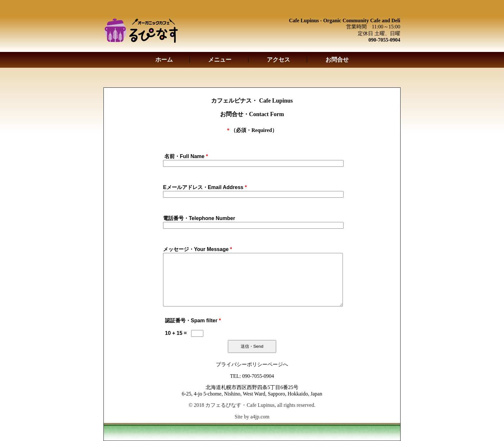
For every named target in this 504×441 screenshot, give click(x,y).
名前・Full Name (186, 156)
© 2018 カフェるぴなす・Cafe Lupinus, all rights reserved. (252, 405)
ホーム (164, 60)
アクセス (278, 60)
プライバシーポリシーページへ (252, 364)
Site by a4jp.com (252, 417)
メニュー (220, 60)
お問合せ (337, 60)
